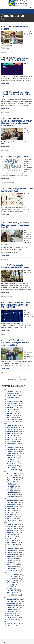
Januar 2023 (11, 470)
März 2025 (10, 417)
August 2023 (11, 456)
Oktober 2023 (11, 452)
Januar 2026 (11, 397)
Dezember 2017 (12, 599)
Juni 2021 (10, 512)
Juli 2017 (10, 609)
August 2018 (11, 583)
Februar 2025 (11, 419)
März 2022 (10, 492)
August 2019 (11, 557)
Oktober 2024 (11, 429)
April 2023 (10, 464)
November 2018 (12, 577)
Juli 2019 (10, 559)
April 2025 (10, 415)
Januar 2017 (11, 619)
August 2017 (11, 607)
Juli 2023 (10, 458)
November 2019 (12, 551)
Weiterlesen (5, 48)
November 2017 (12, 601)
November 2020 (12, 526)
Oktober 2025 (11, 405)
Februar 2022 (11, 494)
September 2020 (12, 530)
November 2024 (12, 427)
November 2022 (12, 476)
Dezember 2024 (12, 425)
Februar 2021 (11, 520)
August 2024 (11, 433)
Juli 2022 (10, 484)
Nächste (24, 380)
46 (20, 380)
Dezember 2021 (12, 500)
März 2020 (10, 540)
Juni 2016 (10, 625)
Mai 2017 (10, 613)
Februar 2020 (11, 542)
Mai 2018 (10, 587)
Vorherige (11, 380)
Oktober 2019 (11, 552)
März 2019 (10, 567)
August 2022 (11, 482)
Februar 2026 (11, 395)
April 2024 (10, 439)
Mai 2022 (10, 488)
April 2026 (10, 391)
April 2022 (10, 490)
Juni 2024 (10, 437)
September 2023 (12, 454)
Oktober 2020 (11, 528)
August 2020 (11, 532)
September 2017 (12, 605)
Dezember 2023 (12, 448)
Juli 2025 (10, 409)
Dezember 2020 (12, 524)
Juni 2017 (10, 611)
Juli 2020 (10, 534)
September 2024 (12, 431)
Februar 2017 (11, 617)
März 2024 (10, 442)
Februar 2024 (11, 444)
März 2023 (10, 466)
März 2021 (10, 518)
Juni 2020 (10, 536)
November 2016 (12, 623)
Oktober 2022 (11, 478)
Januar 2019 (11, 571)
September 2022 (12, 480)
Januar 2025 (11, 421)
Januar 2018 (11, 595)
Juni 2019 (10, 561)
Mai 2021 (10, 514)
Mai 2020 (10, 538)
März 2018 (10, 591)
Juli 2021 (10, 510)
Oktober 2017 (11, 603)
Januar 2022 (11, 496)
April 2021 (10, 516)
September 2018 (12, 581)
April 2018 (10, 589)
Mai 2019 (10, 563)
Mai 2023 (10, 462)
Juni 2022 (10, 486)
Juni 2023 (10, 460)
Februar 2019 (11, 569)
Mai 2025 (10, 413)
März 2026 (10, 393)
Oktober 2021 (11, 504)
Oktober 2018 (11, 579)
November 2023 (12, 450)
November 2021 (12, 502)
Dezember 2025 (12, 401)
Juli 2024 (10, 435)
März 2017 (10, 615)
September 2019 (12, 555)
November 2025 (12, 403)
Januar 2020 (11, 544)
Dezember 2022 (12, 474)
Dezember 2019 (12, 549)
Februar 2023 (11, 468)
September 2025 (12, 407)
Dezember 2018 (12, 575)
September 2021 (12, 506)
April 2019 (10, 565)
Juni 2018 (10, 585)
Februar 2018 (11, 593)
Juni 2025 (10, 411)
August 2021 (11, 508)
